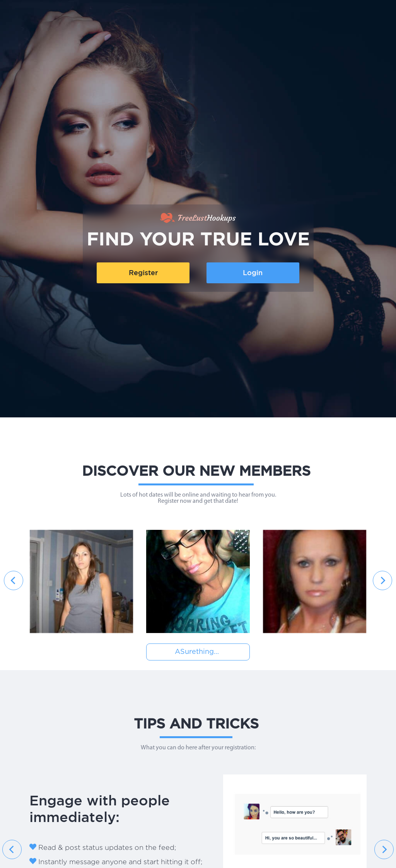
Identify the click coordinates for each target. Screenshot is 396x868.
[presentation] (14, 580)
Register (143, 273)
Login (253, 273)
